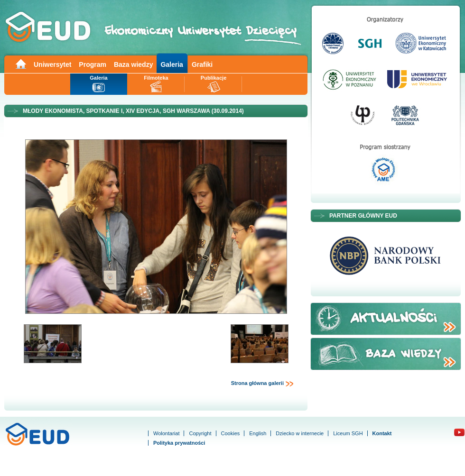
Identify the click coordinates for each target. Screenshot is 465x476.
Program (93, 64)
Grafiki (202, 64)
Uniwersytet (52, 64)
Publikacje (214, 78)
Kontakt (382, 433)
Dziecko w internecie (300, 433)
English (258, 433)
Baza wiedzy (133, 64)
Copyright (200, 433)
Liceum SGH (348, 433)
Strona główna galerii (262, 384)
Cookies (231, 433)
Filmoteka (156, 78)
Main (20, 63)
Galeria (172, 64)
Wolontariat (166, 433)
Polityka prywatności (179, 443)
